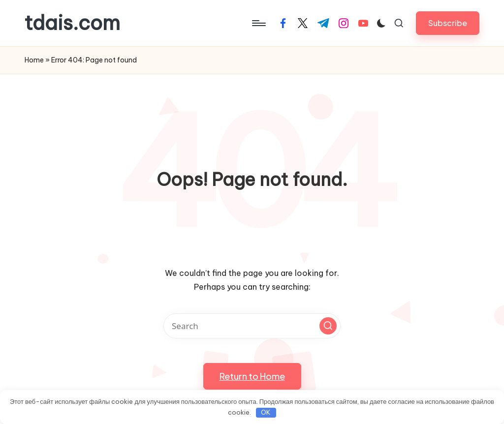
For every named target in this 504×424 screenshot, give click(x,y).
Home (34, 60)
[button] (448, 23)
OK (266, 412)
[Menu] (258, 23)
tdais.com (72, 23)
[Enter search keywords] (252, 326)
